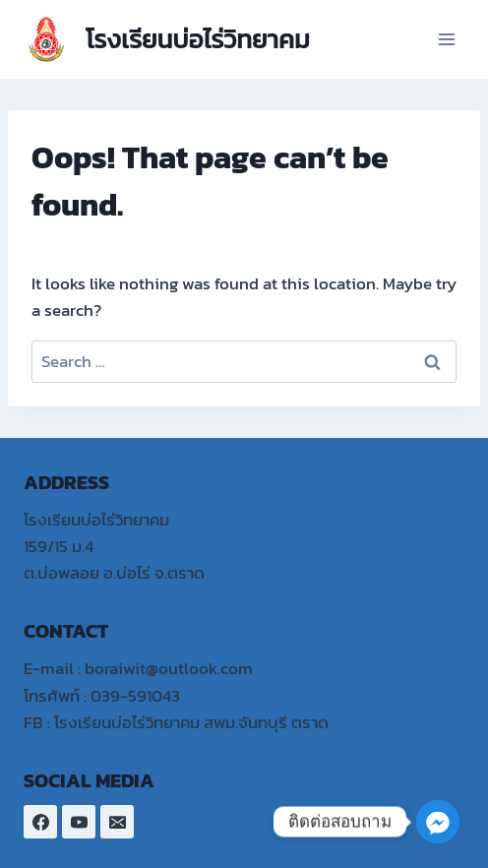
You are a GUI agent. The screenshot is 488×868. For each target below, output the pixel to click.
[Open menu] (446, 39)
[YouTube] (79, 822)
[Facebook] (40, 822)
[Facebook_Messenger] (438, 822)
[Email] (117, 822)
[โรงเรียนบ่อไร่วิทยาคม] (167, 39)
